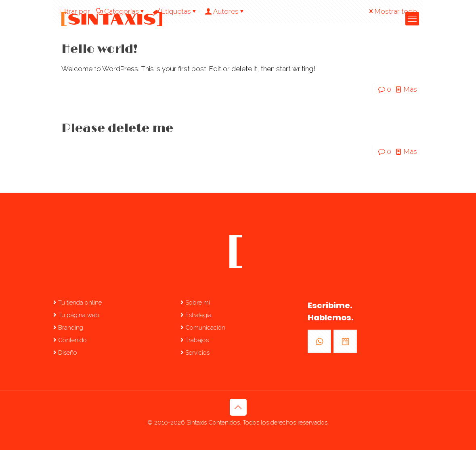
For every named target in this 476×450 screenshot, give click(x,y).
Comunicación (203, 328)
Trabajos (195, 340)
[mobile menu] (412, 19)
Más (410, 89)
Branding (68, 328)
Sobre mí (195, 303)
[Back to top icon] (238, 407)
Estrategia (196, 315)
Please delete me (117, 128)
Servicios (195, 353)
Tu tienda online (78, 303)
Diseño (65, 353)
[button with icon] (319, 341)
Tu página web (76, 315)
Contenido (70, 340)
